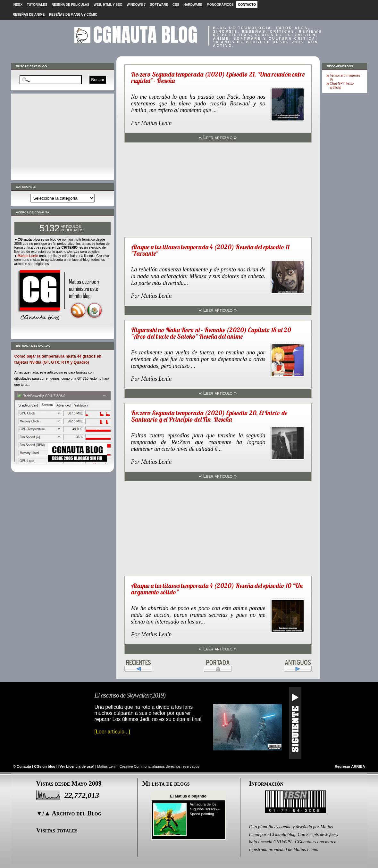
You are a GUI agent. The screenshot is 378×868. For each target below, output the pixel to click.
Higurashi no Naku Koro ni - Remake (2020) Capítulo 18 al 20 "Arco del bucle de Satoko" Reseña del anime (211, 333)
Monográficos (220, 5)
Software (159, 5)
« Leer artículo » (218, 137)
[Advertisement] (63, 137)
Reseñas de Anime (29, 15)
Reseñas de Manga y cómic (73, 15)
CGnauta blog (145, 35)
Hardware (193, 5)
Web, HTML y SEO (108, 5)
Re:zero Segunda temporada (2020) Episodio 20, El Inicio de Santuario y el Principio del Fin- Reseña (209, 416)
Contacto (247, 5)
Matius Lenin (28, 256)
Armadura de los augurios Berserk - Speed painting (205, 809)
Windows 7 (136, 5)
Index (18, 5)
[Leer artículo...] (112, 732)
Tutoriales (37, 5)
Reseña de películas (70, 5)
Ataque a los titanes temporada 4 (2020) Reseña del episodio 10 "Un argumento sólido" (217, 589)
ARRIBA (358, 766)
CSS (176, 5)
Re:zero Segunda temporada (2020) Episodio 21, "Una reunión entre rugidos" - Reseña (218, 77)
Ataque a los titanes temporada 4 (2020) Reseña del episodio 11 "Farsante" (210, 250)
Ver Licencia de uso (76, 766)
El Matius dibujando (188, 796)
